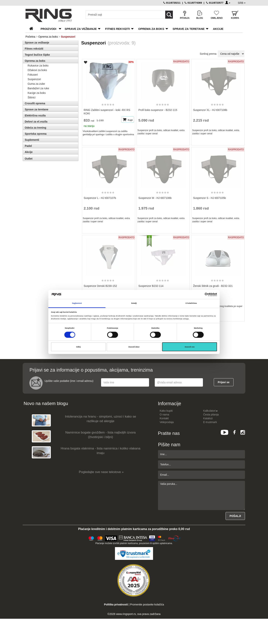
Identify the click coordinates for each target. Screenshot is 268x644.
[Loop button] (169, 15)
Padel (28, 146)
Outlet (29, 159)
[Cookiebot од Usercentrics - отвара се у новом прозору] (200, 295)
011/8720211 (172, 3)
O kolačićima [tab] (191, 303)
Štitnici (32, 97)
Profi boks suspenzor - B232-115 (158, 110)
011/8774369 (193, 3)
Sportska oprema (36, 134)
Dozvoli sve (190, 347)
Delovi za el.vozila (36, 122)
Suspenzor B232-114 (151, 286)
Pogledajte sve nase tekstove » (101, 472)
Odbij (78, 347)
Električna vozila (35, 116)
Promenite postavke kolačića (147, 604)
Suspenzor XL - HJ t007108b (210, 110)
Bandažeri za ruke (38, 88)
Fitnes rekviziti (117, 29)
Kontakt (164, 418)
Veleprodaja (167, 422)
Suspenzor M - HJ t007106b (155, 198)
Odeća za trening (35, 128)
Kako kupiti (166, 411)
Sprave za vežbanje (81, 29)
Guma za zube (36, 84)
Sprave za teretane (189, 29)
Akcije (218, 29)
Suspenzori (34, 79)
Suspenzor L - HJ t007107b (100, 198)
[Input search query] (123, 15)
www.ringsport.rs (126, 614)
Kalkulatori (210, 411)
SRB (242, 3)
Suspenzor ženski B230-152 (100, 286)
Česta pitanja (211, 415)
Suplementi (32, 140)
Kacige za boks (37, 93)
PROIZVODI (48, 29)
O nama (164, 415)
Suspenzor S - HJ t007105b (209, 198)
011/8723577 (215, 3)
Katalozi (208, 418)
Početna (30, 37)
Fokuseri (33, 75)
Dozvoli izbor (134, 347)
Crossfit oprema (35, 103)
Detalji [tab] (134, 303)
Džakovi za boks (37, 70)
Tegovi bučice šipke (37, 55)
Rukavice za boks (38, 66)
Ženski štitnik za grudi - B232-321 (213, 286)
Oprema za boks (151, 29)
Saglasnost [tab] (77, 303)
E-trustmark (210, 422)
